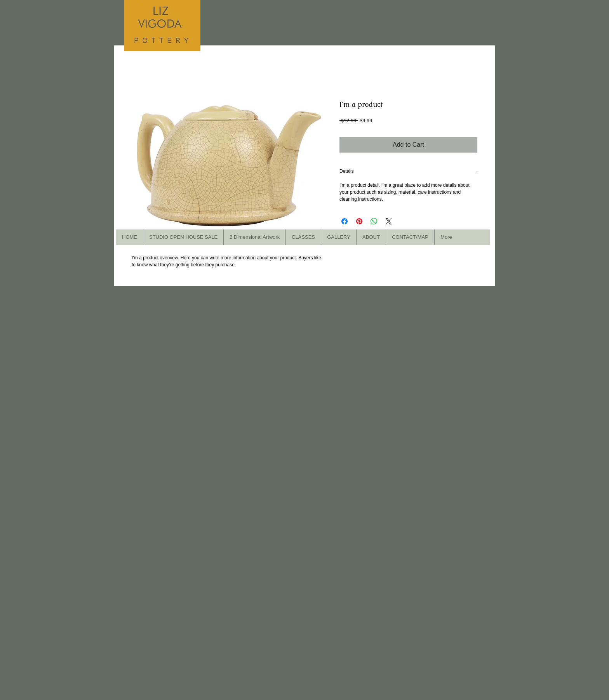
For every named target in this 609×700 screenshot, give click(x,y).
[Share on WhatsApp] (374, 221)
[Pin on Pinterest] (359, 221)
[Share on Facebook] (345, 221)
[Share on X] (389, 221)
